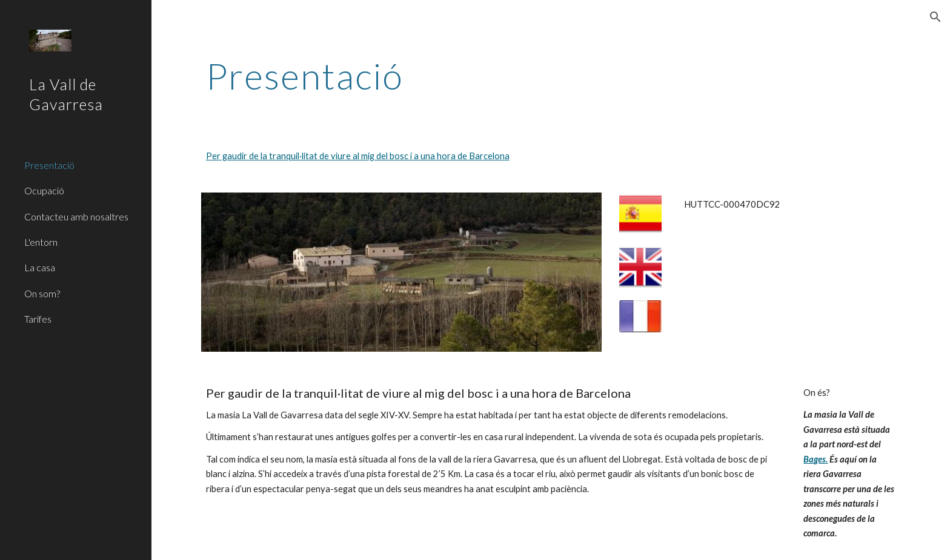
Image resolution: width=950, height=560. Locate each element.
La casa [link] (40, 267)
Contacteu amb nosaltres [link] (76, 216)
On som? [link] (42, 293)
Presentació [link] (49, 165)
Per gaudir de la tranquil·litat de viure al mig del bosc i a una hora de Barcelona (358, 156)
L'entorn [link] (41, 242)
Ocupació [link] (44, 190)
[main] (551, 76)
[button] (935, 17)
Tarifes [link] (38, 319)
